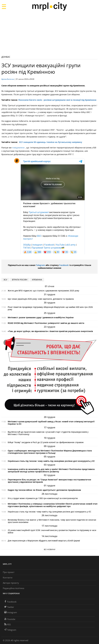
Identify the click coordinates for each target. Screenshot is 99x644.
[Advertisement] (49, 33)
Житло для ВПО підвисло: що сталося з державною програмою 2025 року (43, 291)
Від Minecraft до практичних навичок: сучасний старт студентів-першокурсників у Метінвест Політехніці (48, 433)
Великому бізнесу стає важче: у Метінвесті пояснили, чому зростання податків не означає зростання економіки (52, 521)
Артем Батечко (8, 79)
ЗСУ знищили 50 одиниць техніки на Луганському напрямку (50, 142)
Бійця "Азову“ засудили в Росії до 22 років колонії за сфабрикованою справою (46, 442)
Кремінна (37, 280)
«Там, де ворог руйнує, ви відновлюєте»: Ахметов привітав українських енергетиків (50, 331)
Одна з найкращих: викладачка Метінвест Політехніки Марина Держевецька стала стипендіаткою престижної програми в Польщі (50, 452)
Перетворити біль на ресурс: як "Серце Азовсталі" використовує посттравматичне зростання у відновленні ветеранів (49, 481)
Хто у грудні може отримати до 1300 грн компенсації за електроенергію (43, 498)
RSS (7, 624)
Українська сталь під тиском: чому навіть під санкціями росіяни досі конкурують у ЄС (51, 461)
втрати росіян (20, 280)
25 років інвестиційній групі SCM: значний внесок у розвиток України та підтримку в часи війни (52, 531)
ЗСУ (5, 280)
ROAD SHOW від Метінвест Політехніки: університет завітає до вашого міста (46, 323)
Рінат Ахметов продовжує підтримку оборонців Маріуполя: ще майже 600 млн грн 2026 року (50, 308)
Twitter (9, 607)
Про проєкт (9, 572)
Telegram (40, 265)
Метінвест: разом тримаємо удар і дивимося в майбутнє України (41, 317)
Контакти (8, 577)
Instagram (11, 612)
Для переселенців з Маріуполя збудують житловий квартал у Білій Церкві (44, 541)
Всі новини (50, 549)
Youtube (10, 619)
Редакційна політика (13, 588)
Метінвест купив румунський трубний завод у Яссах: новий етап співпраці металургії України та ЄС (51, 423)
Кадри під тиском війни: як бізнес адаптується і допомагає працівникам (44, 490)
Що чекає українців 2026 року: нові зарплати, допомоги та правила (41, 299)
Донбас (6, 57)
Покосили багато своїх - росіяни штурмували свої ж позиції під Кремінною (57, 100)
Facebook (64, 265)
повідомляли (19, 148)
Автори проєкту (11, 583)
